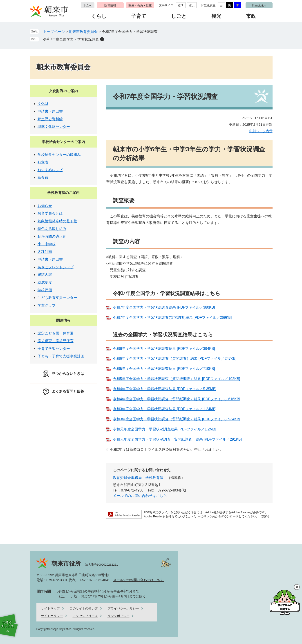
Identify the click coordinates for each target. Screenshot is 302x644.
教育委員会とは (50, 213)
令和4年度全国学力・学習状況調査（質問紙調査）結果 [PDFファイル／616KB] (177, 399)
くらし (99, 16)
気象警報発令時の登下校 (57, 221)
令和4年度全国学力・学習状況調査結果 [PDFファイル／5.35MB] (165, 389)
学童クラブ (47, 305)
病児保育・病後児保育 (56, 341)
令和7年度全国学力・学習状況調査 (71, 39)
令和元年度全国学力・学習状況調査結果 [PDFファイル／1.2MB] (165, 429)
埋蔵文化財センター (54, 127)
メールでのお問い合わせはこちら (140, 496)
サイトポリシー (52, 616)
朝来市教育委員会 (83, 32)
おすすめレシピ (50, 170)
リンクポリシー (119, 616)
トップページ (54, 32)
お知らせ (45, 206)
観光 (216, 16)
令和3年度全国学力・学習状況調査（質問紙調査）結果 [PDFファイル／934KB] (177, 419)
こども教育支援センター (57, 298)
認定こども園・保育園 (56, 333)
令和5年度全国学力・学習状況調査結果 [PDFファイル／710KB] (164, 369)
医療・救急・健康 (140, 6)
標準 (181, 6)
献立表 (43, 162)
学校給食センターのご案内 (63, 142)
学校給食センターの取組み (59, 155)
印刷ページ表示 (261, 131)
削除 (102, 39)
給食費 (43, 178)
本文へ (88, 6)
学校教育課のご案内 (63, 193)
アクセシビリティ (85, 616)
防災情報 (110, 6)
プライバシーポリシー (123, 608)
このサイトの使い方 (84, 608)
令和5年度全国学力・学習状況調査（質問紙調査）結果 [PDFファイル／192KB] (177, 379)
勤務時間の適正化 (52, 236)
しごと (179, 16)
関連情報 (63, 320)
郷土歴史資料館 (50, 119)
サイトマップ (50, 608)
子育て (139, 16)
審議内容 (45, 275)
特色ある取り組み (52, 229)
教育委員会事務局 (127, 478)
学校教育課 (154, 478)
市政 (251, 16)
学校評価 (45, 290)
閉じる (297, 587)
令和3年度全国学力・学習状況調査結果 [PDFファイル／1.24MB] (165, 409)
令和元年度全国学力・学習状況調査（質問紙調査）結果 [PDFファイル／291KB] (177, 439)
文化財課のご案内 (63, 91)
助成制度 (45, 282)
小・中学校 (47, 244)
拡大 (192, 6)
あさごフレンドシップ (56, 267)
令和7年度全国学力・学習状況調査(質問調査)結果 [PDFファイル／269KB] (172, 317)
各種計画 (45, 252)
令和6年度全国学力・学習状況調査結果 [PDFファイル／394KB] (164, 349)
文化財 (43, 104)
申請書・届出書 (50, 111)
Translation (259, 6)
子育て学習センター (54, 349)
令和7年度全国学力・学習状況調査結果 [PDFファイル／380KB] (164, 307)
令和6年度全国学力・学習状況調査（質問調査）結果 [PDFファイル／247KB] (175, 358)
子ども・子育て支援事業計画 (61, 356)
